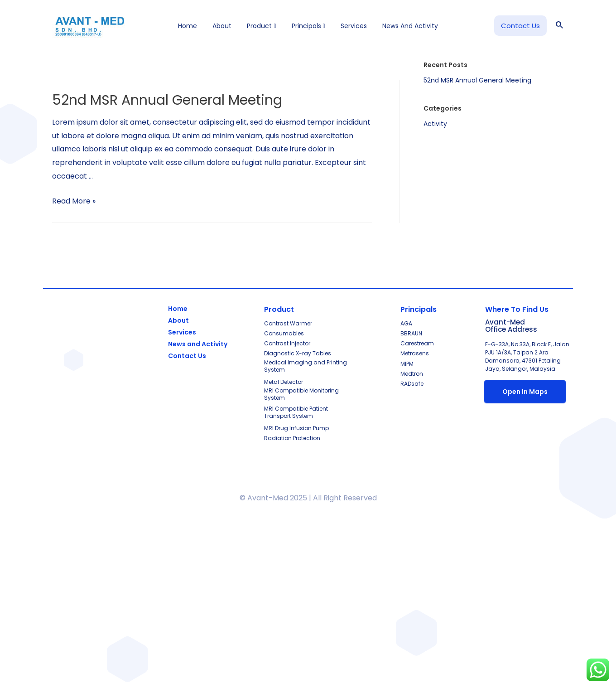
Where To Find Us (517, 309)
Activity (435, 124)
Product (261, 26)
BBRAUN (411, 333)
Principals (308, 26)
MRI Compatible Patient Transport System (296, 412)
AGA (406, 323)
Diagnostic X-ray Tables (298, 353)
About (222, 26)
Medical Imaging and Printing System (306, 366)
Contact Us (187, 356)
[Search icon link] (560, 26)
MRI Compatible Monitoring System (301, 394)
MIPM (407, 364)
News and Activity (410, 26)
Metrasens (415, 353)
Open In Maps (525, 392)
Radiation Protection (292, 438)
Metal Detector (284, 382)
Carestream (417, 343)
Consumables (284, 333)
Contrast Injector (287, 343)
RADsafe (412, 384)
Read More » (74, 201)
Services (354, 26)
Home (188, 26)
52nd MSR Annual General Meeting (167, 100)
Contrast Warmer (288, 323)
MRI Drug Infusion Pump (296, 428)
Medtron (412, 374)
